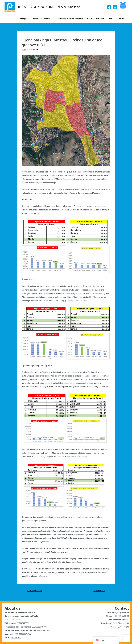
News (90, 19)
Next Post (99, 591)
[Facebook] (109, 7)
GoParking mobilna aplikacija (70, 19)
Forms (111, 19)
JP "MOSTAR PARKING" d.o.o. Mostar (48, 7)
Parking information (43, 19)
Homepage (24, 19)
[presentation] (52, 19)
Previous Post (35, 591)
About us (121, 19)
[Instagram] (115, 7)
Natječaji (100, 19)
